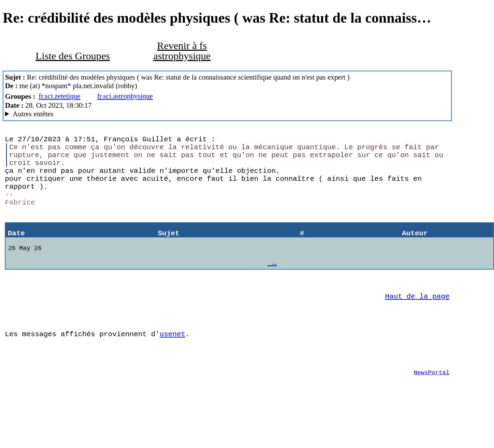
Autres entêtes (33, 114)
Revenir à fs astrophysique (182, 51)
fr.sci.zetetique (60, 96)
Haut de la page (417, 323)
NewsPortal (432, 410)
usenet (172, 366)
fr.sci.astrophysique (125, 96)
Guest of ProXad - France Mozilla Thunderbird (227, 114)
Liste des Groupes (73, 56)
